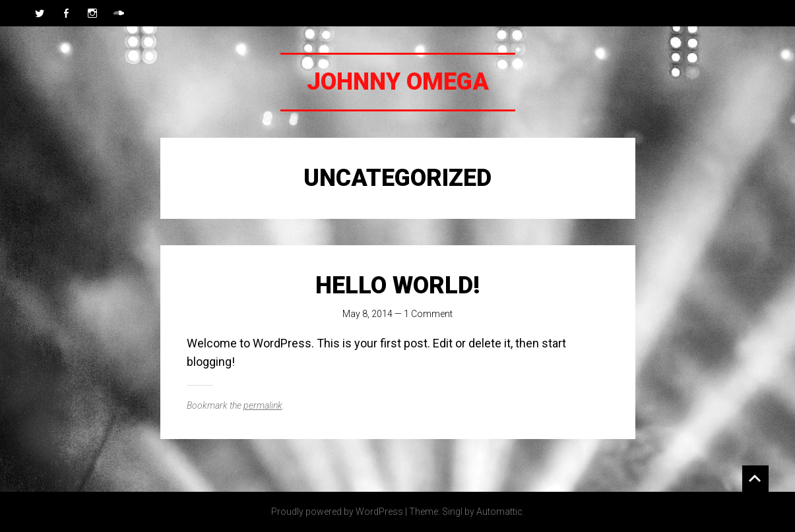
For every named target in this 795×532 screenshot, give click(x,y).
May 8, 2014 (367, 314)
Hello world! (398, 285)
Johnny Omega (398, 82)
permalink (263, 405)
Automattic (499, 512)
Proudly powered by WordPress (337, 512)
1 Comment (428, 314)
